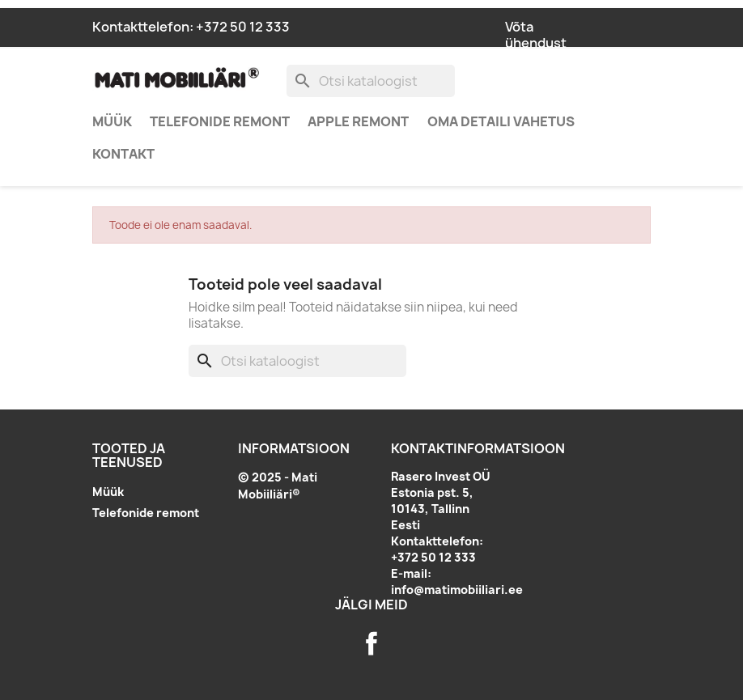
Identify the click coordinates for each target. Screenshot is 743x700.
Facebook (371, 643)
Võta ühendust (536, 35)
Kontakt (123, 154)
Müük (112, 121)
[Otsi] (371, 81)
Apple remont (358, 121)
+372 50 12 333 (243, 27)
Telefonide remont (220, 121)
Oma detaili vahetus (501, 121)
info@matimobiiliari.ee (457, 590)
